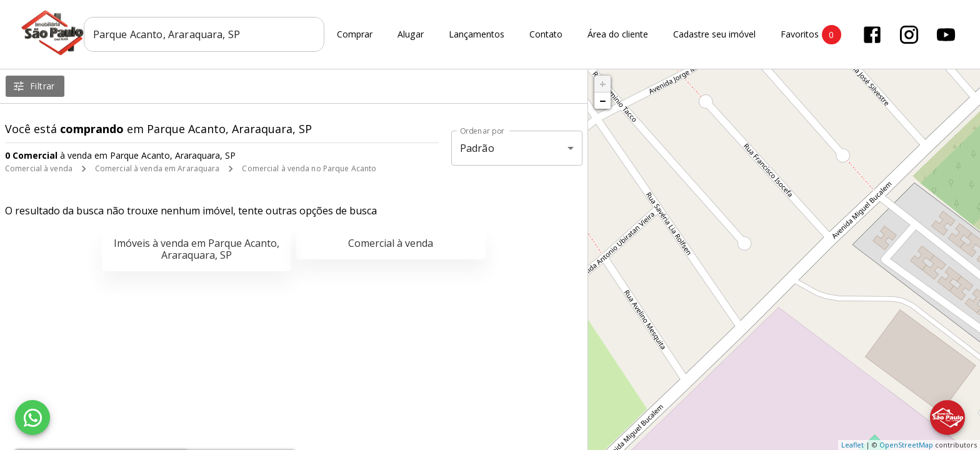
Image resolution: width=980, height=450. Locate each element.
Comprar (355, 35)
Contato (546, 35)
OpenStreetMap (906, 445)
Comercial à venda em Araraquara (157, 168)
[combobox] (204, 34)
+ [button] (603, 84)
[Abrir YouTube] (946, 35)
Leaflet (852, 445)
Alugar (411, 35)
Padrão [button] (477, 148)
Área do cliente (618, 35)
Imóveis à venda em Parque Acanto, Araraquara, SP (197, 249)
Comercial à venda (39, 168)
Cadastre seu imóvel (714, 35)
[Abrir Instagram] (909, 35)
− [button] (602, 101)
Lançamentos (477, 35)
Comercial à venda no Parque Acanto (309, 168)
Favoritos (811, 35)
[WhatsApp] (32, 417)
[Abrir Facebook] (872, 35)
